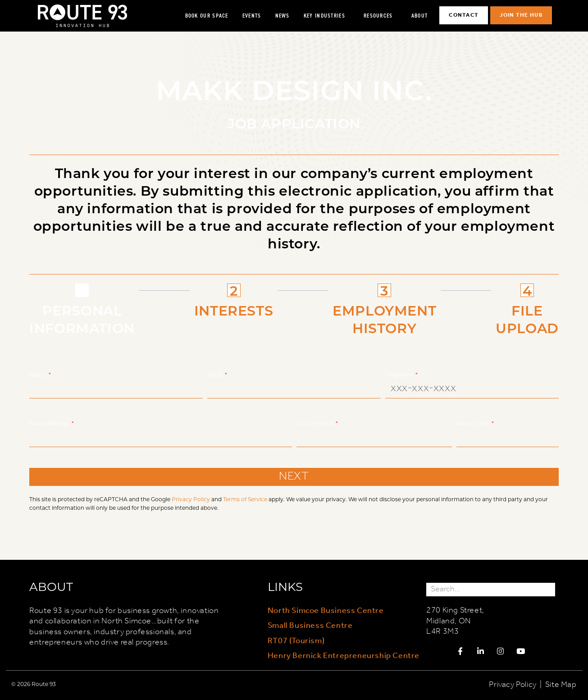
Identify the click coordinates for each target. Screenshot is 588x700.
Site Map (561, 685)
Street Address (50, 423)
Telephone (400, 375)
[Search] (548, 589)
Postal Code (474, 423)
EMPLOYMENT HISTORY (384, 319)
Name (38, 375)
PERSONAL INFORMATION (82, 319)
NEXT (294, 477)
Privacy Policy (191, 499)
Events (252, 16)
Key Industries (327, 16)
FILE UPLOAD (527, 319)
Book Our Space (207, 16)
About (422, 16)
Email (216, 375)
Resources (381, 16)
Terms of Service (245, 499)
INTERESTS (234, 310)
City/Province (316, 423)
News (283, 16)
